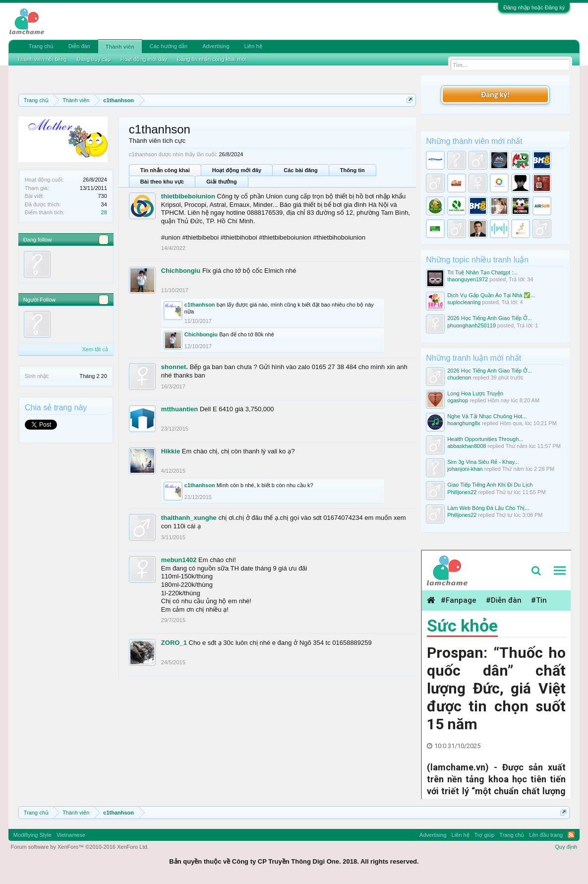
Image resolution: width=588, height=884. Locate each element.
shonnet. (175, 367)
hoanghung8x (464, 423)
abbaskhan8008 (467, 446)
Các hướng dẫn (169, 46)
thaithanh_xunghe (189, 518)
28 (104, 212)
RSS (571, 835)
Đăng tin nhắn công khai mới (212, 59)
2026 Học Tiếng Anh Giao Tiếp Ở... (490, 318)
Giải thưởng (222, 182)
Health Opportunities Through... (485, 439)
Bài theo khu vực (162, 182)
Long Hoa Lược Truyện (475, 393)
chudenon (459, 378)
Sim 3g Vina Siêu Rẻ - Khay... (483, 462)
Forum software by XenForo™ (80, 847)
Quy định (566, 847)
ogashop (458, 400)
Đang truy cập (94, 59)
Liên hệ (253, 46)
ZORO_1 (174, 643)
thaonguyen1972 (468, 279)
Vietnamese (71, 835)
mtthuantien (179, 409)
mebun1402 (179, 560)
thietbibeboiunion (188, 196)
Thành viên (120, 47)
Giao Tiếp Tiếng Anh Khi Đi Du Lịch (490, 485)
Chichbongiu (181, 271)
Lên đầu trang (546, 835)
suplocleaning (464, 302)
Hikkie (171, 451)
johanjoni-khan (465, 469)
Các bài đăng (300, 170)
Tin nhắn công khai (165, 170)
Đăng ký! (495, 95)
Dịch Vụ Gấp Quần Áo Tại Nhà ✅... (491, 295)
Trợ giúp (485, 835)
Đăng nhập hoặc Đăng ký (534, 7)
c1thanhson (200, 305)
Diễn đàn (79, 46)
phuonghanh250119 (471, 325)
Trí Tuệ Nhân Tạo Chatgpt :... (482, 272)
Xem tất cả (95, 349)
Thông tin (353, 170)
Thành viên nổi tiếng (42, 59)
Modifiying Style (32, 835)
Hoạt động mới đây (237, 170)
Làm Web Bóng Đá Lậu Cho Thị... (488, 508)
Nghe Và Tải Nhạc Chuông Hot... (487, 416)
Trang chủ (41, 46)
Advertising (216, 46)
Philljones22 (462, 492)
